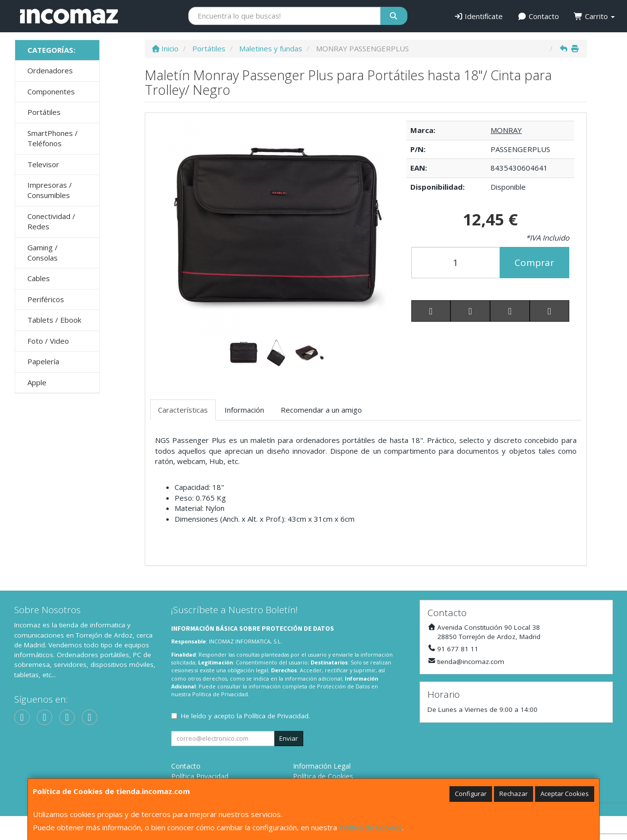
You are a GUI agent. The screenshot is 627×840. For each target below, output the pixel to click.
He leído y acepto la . (246, 716)
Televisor (43, 164)
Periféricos (46, 299)
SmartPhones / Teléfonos (53, 138)
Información (244, 410)
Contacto (538, 16)
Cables (39, 278)
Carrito (594, 16)
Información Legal (322, 766)
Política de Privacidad (220, 694)
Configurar (471, 794)
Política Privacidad (200, 776)
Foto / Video (48, 341)
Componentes (51, 91)
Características (183, 410)
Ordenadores (50, 70)
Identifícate (479, 16)
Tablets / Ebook (54, 320)
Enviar (289, 738)
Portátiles (44, 112)
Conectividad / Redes (51, 221)
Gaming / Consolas (43, 253)
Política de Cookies (370, 827)
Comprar (534, 263)
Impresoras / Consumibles (50, 190)
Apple (37, 382)
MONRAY (506, 130)
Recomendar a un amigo (321, 410)
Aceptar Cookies (565, 794)
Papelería (43, 361)
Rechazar (514, 794)
